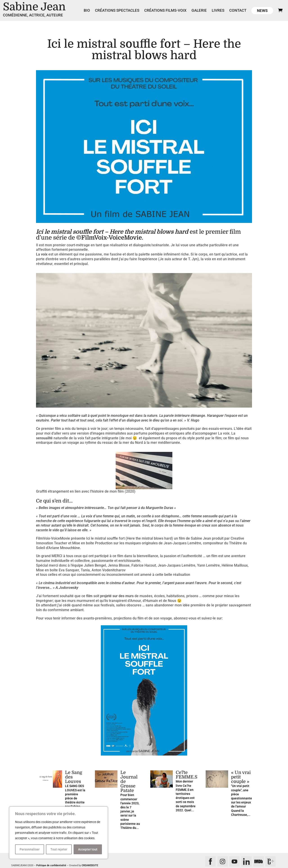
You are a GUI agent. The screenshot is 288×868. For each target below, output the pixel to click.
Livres (218, 11)
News (262, 11)
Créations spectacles (117, 11)
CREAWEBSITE (90, 865)
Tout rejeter (59, 849)
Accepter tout (88, 849)
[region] (58, 833)
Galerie (199, 11)
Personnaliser (30, 849)
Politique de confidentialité (51, 865)
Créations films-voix (165, 11)
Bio (87, 11)
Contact (238, 11)
